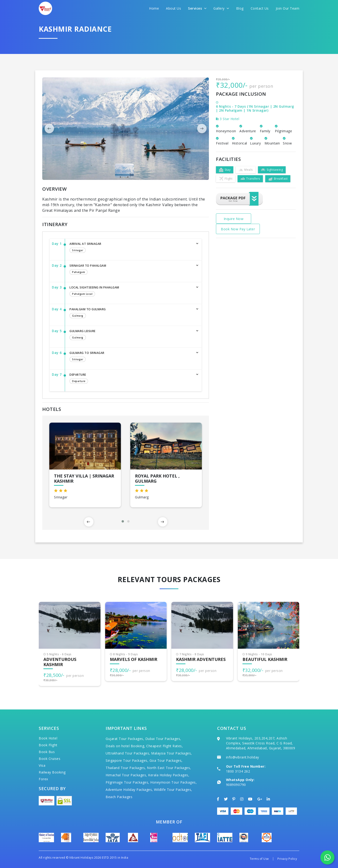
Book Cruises (50, 759)
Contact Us (260, 8)
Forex (43, 779)
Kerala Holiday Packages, (169, 775)
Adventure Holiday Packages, (129, 790)
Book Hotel (48, 738)
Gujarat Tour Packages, (125, 739)
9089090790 (236, 785)
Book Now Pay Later (238, 229)
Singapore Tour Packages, (127, 760)
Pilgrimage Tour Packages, (127, 782)
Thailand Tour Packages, (126, 768)
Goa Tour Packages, (166, 760)
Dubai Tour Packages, (163, 739)
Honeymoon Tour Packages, (173, 782)
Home (154, 8)
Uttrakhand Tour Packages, (128, 753)
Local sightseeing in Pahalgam (131, 292)
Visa (42, 765)
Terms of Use (259, 859)
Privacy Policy (287, 859)
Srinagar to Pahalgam (131, 270)
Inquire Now (234, 219)
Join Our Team (288, 8)
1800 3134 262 (238, 771)
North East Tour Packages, (169, 768)
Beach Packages (119, 797)
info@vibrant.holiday (243, 757)
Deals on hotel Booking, (125, 746)
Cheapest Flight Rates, (165, 746)
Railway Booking (52, 772)
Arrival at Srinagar (131, 248)
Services (197, 8)
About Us (173, 8)
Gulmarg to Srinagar (131, 357)
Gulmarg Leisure (131, 335)
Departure (131, 379)
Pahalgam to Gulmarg (131, 313)
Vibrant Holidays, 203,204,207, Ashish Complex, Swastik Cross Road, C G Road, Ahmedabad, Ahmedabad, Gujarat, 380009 (261, 743)
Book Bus (47, 752)
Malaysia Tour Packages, (172, 753)
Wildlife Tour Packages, (173, 790)
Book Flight (48, 745)
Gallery (221, 8)
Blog (240, 8)
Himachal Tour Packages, (126, 775)
